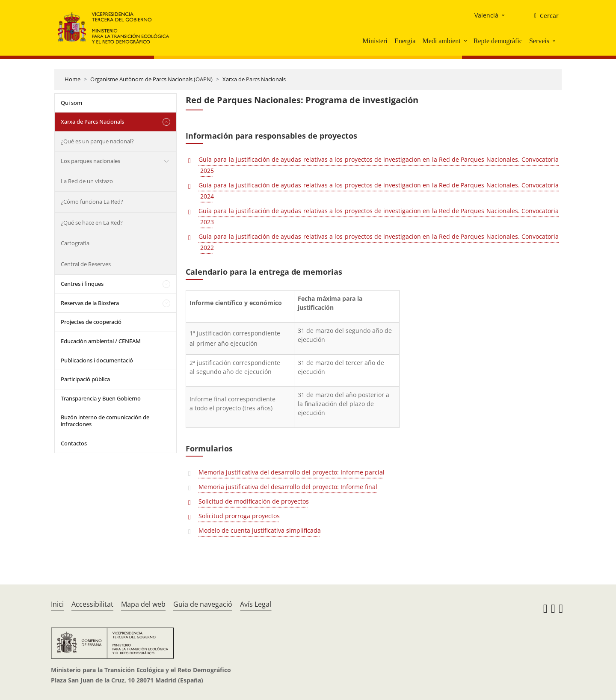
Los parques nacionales (90, 161)
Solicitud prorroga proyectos (239, 516)
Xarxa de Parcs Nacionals (254, 79)
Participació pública (85, 379)
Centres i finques (82, 284)
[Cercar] (543, 16)
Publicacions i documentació (97, 360)
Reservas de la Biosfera (90, 303)
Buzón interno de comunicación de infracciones (105, 421)
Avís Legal (256, 604)
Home (73, 79)
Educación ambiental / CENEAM (101, 341)
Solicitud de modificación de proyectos (254, 501)
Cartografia (75, 243)
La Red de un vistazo (87, 181)
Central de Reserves (86, 264)
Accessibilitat (92, 604)
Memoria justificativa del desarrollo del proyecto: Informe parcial (292, 472)
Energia (405, 41)
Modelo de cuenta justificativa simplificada (260, 530)
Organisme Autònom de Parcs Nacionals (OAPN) (151, 79)
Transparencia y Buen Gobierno (101, 398)
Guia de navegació (203, 604)
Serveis (539, 41)
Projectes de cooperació (91, 322)
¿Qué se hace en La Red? (92, 222)
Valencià (486, 15)
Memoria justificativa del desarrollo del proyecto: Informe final (288, 487)
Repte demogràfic (498, 41)
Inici (57, 604)
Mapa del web (143, 604)
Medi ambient (441, 41)
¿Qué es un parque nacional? (97, 141)
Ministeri (375, 41)
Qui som (71, 103)
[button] (466, 41)
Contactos (74, 443)
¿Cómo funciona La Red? (92, 202)
